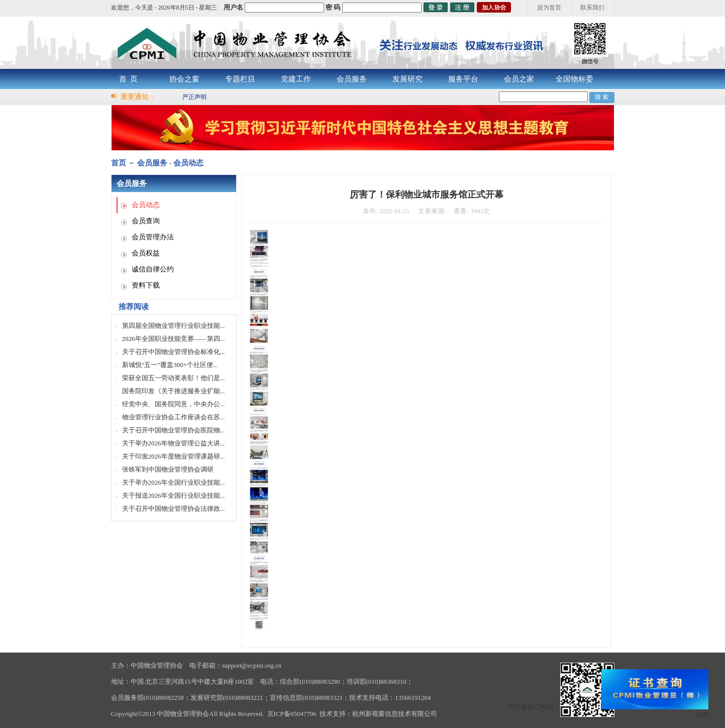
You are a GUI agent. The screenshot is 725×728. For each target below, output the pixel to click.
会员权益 (146, 253)
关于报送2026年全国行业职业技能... (174, 495)
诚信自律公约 (153, 269)
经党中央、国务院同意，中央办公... (174, 404)
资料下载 (146, 285)
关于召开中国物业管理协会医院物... (174, 430)
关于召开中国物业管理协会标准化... (174, 352)
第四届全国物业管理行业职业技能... (174, 326)
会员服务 (352, 79)
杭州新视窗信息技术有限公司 (395, 714)
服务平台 (463, 79)
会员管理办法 (153, 237)
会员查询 (146, 221)
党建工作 (296, 79)
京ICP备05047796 (292, 714)
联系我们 (592, 8)
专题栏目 (240, 79)
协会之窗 (184, 79)
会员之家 (519, 79)
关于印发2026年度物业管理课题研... (174, 456)
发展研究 (407, 79)
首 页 (129, 79)
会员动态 (146, 205)
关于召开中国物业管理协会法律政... (174, 509)
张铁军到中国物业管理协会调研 (168, 469)
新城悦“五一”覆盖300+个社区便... (170, 365)
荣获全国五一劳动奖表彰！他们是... (174, 378)
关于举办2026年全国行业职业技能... (174, 482)
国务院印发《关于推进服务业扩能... (174, 391)
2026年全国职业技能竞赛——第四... (174, 339)
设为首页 (549, 8)
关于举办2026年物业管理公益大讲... (174, 443)
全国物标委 (575, 79)
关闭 (702, 715)
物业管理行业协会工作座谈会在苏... (174, 417)
